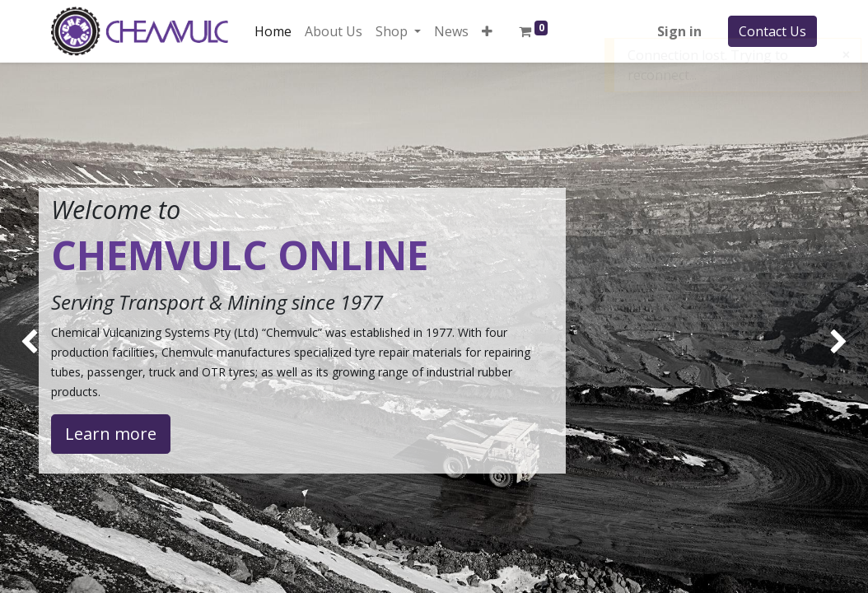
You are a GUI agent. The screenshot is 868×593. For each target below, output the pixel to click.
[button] (487, 31)
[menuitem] (273, 31)
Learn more (111, 434)
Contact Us (772, 31)
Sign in (679, 31)
